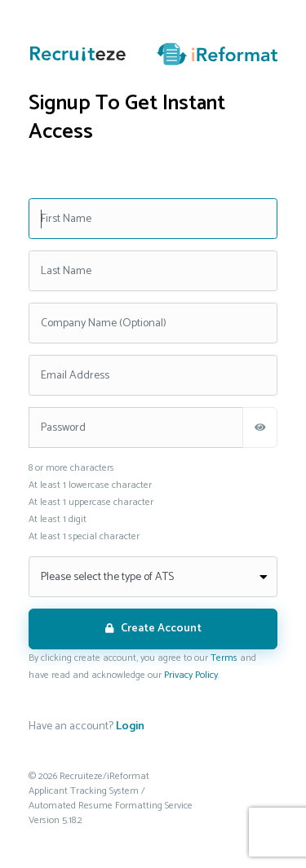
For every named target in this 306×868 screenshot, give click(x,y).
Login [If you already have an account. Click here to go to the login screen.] (130, 726)
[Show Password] (260, 427)
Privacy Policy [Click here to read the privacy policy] (191, 675)
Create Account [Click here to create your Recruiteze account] (153, 629)
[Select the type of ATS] (153, 577)
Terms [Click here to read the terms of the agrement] (224, 658)
